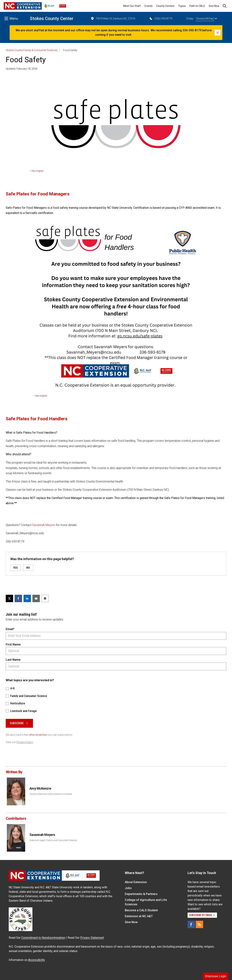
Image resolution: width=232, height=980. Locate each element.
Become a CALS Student (141, 910)
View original (37, 171)
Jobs (128, 888)
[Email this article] (36, 598)
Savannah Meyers (44, 525)
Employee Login (216, 976)
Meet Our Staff (132, 6)
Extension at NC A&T (139, 916)
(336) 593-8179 (161, 19)
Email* (10, 629)
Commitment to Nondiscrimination (43, 938)
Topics (182, 6)
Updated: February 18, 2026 (22, 69)
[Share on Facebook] (18, 598)
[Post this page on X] (9, 598)
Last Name (13, 660)
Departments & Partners (141, 894)
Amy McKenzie (40, 788)
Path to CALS (197, 6)
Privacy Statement (92, 938)
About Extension (136, 882)
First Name (13, 644)
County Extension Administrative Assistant (51, 794)
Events (149, 6)
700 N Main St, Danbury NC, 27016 (113, 19)
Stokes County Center (52, 19)
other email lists (38, 735)
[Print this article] (45, 598)
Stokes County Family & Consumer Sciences (32, 50)
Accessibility (37, 960)
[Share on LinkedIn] (27, 598)
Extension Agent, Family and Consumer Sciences (53, 840)
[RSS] (199, 924)
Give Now (214, 6)
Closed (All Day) (206, 19)
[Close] (218, 33)
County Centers (165, 6)
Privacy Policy (25, 742)
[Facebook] (191, 924)
